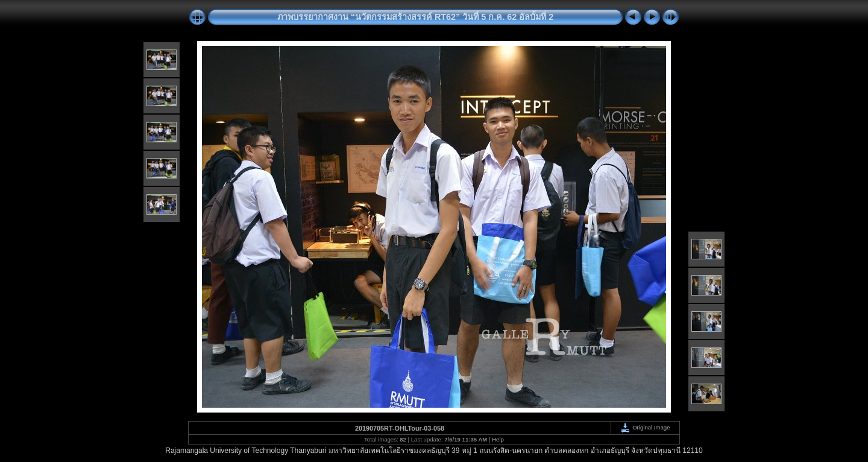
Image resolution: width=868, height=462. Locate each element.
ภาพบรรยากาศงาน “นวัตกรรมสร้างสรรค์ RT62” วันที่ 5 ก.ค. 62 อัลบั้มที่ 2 (416, 17)
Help (498, 439)
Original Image (645, 427)
